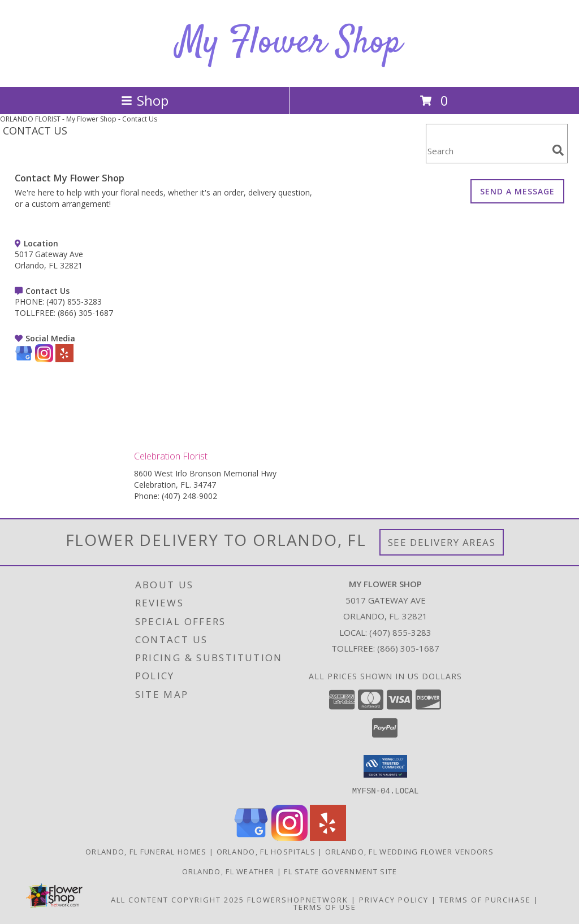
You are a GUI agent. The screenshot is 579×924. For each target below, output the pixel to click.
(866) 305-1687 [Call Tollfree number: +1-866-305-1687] (408, 648)
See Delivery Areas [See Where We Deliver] (442, 542)
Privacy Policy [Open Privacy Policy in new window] (394, 899)
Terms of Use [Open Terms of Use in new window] (325, 906)
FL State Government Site (340, 871)
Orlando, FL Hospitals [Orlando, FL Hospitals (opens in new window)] (266, 851)
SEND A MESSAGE (517, 191)
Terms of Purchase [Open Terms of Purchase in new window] (485, 899)
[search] (558, 150)
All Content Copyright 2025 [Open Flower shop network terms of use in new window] (178, 899)
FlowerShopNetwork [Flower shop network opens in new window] (298, 899)
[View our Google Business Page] (24, 359)
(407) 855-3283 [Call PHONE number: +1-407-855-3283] (74, 302)
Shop (145, 100)
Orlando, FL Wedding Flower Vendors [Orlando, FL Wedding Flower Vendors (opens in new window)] (409, 851)
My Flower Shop (289, 43)
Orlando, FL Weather (228, 871)
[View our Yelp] (64, 359)
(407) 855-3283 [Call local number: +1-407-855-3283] (400, 632)
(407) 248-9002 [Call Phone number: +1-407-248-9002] (189, 496)
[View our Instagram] (44, 359)
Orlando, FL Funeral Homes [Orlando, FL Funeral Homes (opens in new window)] (146, 851)
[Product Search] (487, 151)
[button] (385, 766)
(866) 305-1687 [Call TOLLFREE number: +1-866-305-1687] (85, 313)
